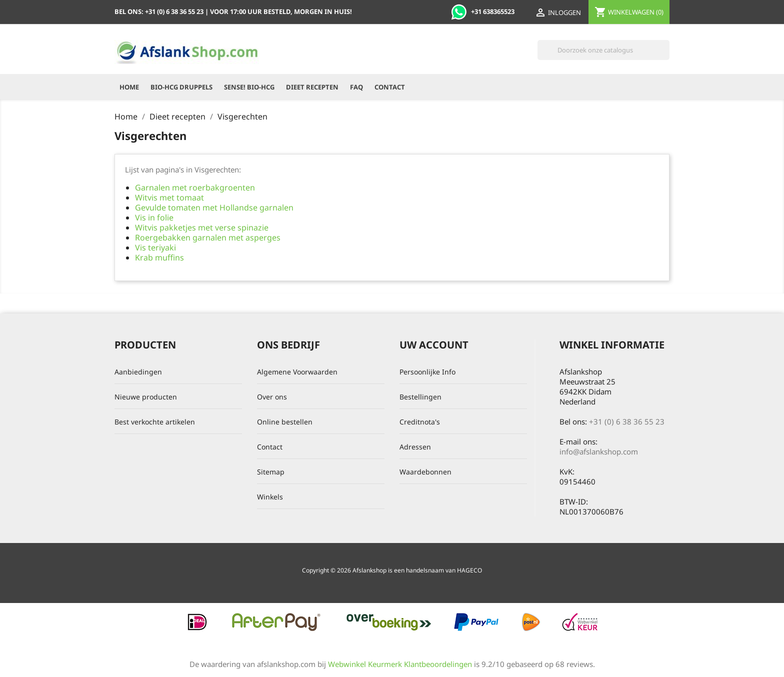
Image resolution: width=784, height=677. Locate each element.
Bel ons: (160, 11)
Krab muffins (159, 257)
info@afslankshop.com (599, 451)
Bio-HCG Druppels (181, 87)
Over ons (272, 397)
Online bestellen (285, 422)
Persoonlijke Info (427, 372)
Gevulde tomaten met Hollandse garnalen (214, 207)
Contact (390, 87)
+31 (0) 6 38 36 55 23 (627, 421)
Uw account (434, 345)
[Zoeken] (603, 50)
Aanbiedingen (138, 372)
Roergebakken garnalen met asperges (208, 237)
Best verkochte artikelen (155, 422)
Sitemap (271, 472)
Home (129, 87)
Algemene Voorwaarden (297, 372)
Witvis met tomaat (169, 197)
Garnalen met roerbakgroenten (195, 187)
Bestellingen (420, 397)
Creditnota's (420, 422)
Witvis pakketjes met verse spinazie (202, 227)
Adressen (415, 447)
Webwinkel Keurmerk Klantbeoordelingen (400, 664)
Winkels (270, 497)
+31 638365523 (483, 11)
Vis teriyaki (155, 247)
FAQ (356, 87)
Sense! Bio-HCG (249, 87)
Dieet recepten (312, 87)
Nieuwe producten (146, 397)
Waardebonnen (425, 472)
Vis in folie (154, 217)
